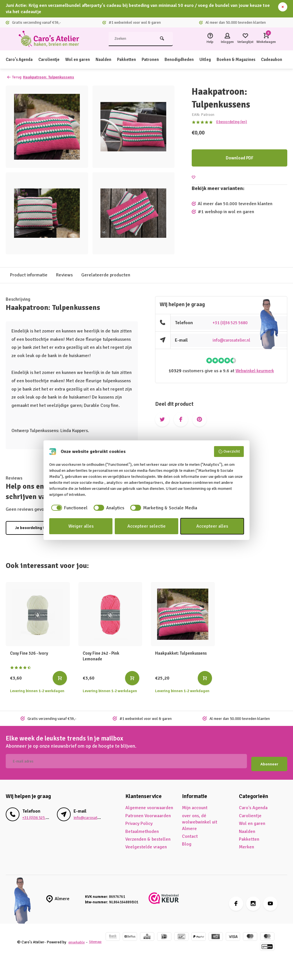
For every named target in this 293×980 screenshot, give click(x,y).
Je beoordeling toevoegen (39, 528)
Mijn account (195, 805)
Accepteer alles (212, 526)
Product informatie (29, 275)
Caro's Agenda (20, 60)
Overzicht (229, 452)
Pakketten (135, 60)
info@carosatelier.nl (233, 340)
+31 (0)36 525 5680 (232, 323)
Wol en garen (83, 60)
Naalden (110, 60)
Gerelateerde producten (106, 275)
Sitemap (25, 942)
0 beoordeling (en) (231, 122)
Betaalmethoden (142, 828)
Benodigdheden (191, 60)
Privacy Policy (139, 821)
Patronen (160, 60)
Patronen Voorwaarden (148, 813)
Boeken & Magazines (252, 60)
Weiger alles (81, 526)
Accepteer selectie (146, 526)
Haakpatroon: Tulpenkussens (51, 77)
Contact (190, 833)
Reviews (64, 275)
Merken (247, 844)
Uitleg (219, 60)
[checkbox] (68, 508)
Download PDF (239, 158)
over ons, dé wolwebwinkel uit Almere (200, 819)
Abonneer (269, 761)
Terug (14, 77)
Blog (187, 841)
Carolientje (52, 60)
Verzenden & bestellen (148, 836)
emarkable (77, 936)
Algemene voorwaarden (149, 805)
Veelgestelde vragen (146, 844)
